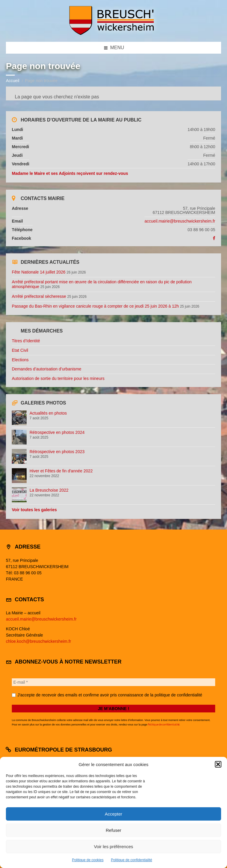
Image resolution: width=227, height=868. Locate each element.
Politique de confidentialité (131, 860)
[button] (218, 764)
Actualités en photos (48, 413)
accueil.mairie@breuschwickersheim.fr (180, 221)
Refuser (114, 830)
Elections (20, 360)
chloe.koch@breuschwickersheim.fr (38, 641)
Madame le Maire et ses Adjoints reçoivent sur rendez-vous (70, 173)
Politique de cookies (88, 860)
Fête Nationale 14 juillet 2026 (39, 272)
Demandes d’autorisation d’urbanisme (47, 369)
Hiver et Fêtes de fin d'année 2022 (61, 471)
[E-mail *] (113, 682)
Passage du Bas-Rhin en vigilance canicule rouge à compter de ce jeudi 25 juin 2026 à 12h (95, 306)
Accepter (113, 814)
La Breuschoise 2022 (49, 490)
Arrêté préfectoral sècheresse (39, 296)
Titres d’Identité (26, 341)
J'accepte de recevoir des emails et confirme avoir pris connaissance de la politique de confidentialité (107, 695)
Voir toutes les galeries (34, 510)
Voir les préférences (114, 847)
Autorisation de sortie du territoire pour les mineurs (58, 378)
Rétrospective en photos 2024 (57, 432)
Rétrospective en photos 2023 (57, 452)
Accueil (13, 81)
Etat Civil (20, 350)
